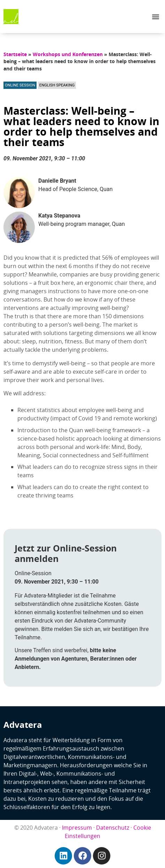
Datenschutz (113, 828)
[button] (156, 17)
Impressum (77, 828)
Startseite (15, 54)
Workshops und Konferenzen (68, 54)
